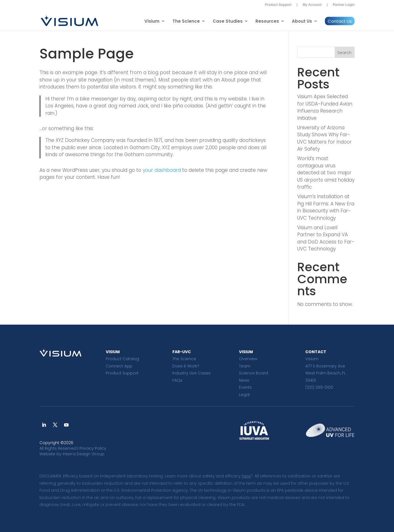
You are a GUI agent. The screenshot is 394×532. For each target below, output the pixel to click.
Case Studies (228, 21)
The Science (186, 21)
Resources (267, 21)
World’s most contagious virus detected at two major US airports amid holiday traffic (326, 173)
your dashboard (162, 170)
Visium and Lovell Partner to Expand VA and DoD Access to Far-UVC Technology (326, 238)
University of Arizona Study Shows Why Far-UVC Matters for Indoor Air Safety (324, 138)
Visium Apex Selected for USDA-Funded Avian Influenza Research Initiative (325, 107)
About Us (302, 21)
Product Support (278, 5)
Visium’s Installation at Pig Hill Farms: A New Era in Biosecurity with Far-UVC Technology (326, 207)
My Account (312, 5)
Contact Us (340, 21)
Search (344, 53)
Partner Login (344, 5)
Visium (152, 21)
